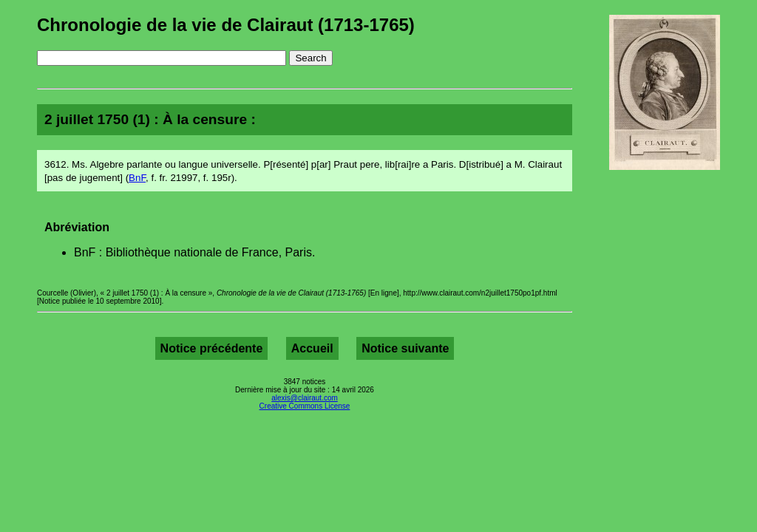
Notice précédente (212, 348)
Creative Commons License (305, 406)
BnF (137, 178)
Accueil (312, 348)
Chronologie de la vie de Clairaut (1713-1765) (226, 25)
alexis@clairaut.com (305, 398)
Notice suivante (405, 348)
